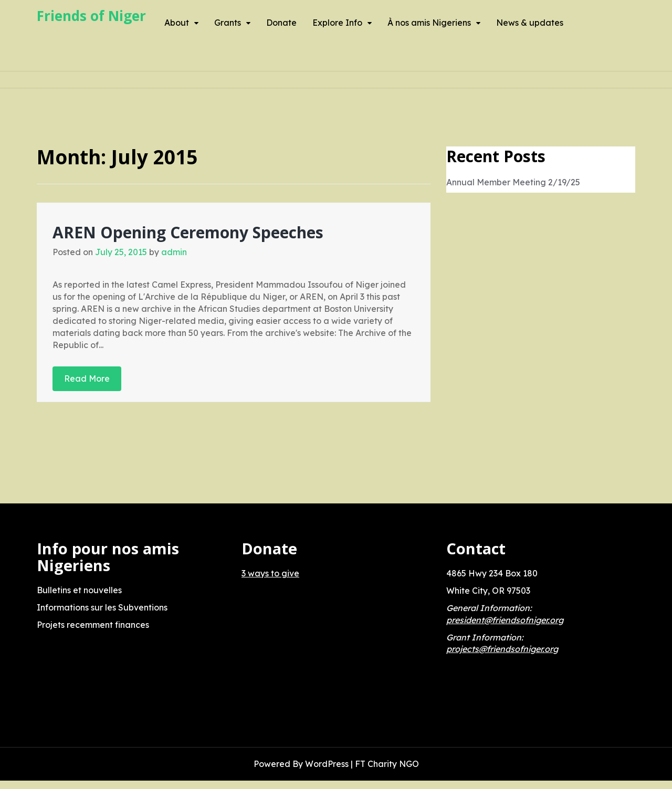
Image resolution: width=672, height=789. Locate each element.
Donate (281, 23)
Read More (87, 378)
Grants (228, 23)
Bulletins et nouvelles (79, 590)
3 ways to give (270, 573)
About (177, 23)
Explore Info (337, 23)
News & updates (530, 23)
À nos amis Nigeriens (429, 23)
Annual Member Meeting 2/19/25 (513, 182)
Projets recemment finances (93, 625)
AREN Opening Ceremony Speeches (188, 232)
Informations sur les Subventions (102, 607)
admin (174, 252)
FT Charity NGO (387, 764)
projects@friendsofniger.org (502, 649)
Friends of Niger (91, 16)
